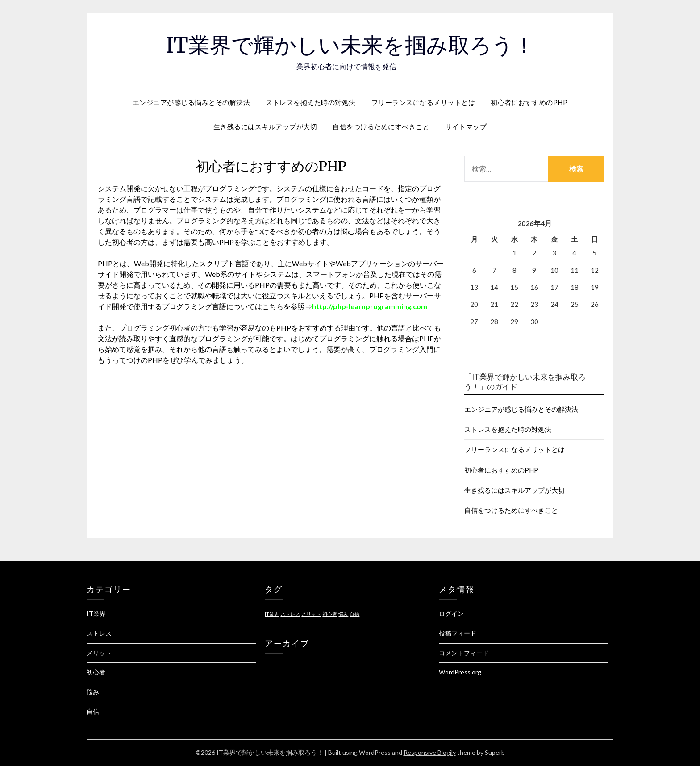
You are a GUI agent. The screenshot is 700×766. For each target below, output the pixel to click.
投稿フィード (458, 633)
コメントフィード (464, 653)
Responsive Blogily (430, 752)
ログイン (451, 613)
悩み (93, 692)
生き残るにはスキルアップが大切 (265, 126)
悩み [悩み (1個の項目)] (343, 614)
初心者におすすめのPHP (529, 102)
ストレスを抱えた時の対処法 (311, 102)
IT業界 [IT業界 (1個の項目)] (272, 614)
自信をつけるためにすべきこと (381, 126)
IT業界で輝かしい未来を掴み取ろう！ (350, 45)
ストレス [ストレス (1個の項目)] (290, 614)
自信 (93, 711)
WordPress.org (460, 672)
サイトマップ (466, 126)
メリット (99, 653)
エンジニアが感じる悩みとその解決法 (192, 102)
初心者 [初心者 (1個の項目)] (330, 614)
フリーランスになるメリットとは (423, 102)
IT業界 (96, 613)
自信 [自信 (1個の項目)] (354, 614)
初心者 (96, 672)
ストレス (99, 633)
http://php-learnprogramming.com (370, 306)
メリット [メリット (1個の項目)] (311, 614)
